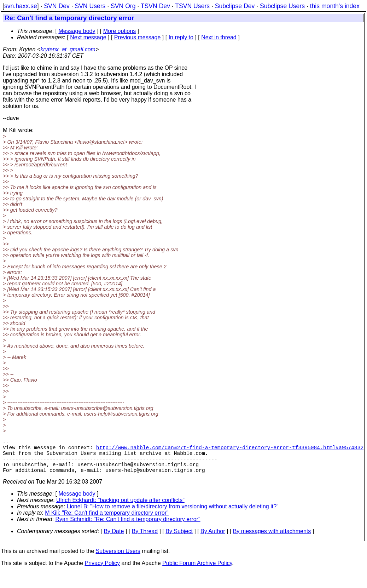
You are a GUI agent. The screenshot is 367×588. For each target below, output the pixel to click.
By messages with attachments (272, 540)
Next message (88, 37)
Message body (77, 31)
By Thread (145, 540)
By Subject (179, 540)
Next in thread (219, 37)
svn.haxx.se (21, 6)
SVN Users (90, 6)
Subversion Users (118, 560)
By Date (114, 540)
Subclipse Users (282, 6)
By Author (213, 540)
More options (120, 31)
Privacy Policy (102, 572)
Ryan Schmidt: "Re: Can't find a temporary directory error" (128, 528)
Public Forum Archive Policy (197, 572)
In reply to (181, 37)
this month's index (335, 6)
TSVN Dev (155, 6)
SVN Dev (57, 6)
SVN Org (123, 6)
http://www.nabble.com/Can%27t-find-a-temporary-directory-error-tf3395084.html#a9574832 (230, 450)
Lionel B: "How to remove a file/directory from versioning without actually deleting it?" (173, 515)
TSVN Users (192, 6)
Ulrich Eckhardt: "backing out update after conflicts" (120, 509)
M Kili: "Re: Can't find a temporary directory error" (107, 521)
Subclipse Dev (235, 6)
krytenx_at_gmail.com (68, 49)
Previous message (138, 37)
